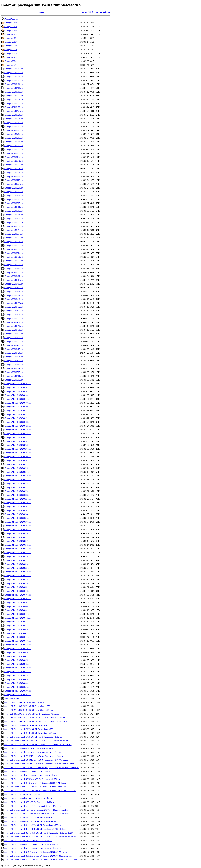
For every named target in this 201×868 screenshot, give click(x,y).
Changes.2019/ (11, 42)
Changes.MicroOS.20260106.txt (18, 399)
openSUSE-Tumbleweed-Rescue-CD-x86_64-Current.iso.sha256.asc (33, 825)
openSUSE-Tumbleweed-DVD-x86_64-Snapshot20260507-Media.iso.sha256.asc (38, 745)
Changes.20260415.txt (14, 318)
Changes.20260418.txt (14, 330)
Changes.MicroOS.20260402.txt (18, 591)
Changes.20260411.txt (14, 303)
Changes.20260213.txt (14, 153)
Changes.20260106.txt (14, 84)
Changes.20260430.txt (14, 364)
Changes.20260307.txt (14, 211)
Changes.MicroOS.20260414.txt (18, 629)
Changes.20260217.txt (14, 165)
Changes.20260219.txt (14, 172)
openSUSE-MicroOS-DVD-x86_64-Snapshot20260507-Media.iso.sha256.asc (36, 722)
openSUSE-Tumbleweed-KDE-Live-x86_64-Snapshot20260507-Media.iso (35, 783)
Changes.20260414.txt (14, 315)
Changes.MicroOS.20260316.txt (18, 556)
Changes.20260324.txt (14, 253)
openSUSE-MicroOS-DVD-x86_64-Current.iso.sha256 (27, 706)
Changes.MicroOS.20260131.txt (18, 437)
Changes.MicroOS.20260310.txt (18, 533)
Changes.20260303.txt (14, 195)
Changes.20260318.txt (14, 249)
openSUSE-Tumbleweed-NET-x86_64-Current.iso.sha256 (28, 798)
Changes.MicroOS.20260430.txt (18, 679)
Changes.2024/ (11, 61)
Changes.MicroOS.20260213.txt (18, 468)
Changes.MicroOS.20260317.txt (18, 560)
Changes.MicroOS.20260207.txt (18, 460)
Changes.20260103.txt (14, 76)
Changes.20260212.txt (14, 149)
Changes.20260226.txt (14, 188)
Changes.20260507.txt (14, 380)
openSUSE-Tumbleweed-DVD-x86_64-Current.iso (26, 725)
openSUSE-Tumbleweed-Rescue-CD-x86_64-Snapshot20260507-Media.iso (36, 829)
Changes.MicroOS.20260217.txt (18, 480)
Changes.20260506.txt (14, 376)
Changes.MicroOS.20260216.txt (18, 476)
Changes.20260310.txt (14, 219)
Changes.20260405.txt (14, 284)
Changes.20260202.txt (14, 126)
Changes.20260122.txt (14, 107)
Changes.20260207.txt (14, 146)
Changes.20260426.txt (14, 353)
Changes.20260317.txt (14, 245)
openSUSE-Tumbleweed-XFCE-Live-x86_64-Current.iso (28, 841)
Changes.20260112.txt (14, 96)
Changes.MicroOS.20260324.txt (18, 568)
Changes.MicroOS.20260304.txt (18, 514)
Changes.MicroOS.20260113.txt (18, 414)
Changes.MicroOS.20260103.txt (18, 391)
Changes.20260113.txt (14, 100)
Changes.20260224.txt (14, 184)
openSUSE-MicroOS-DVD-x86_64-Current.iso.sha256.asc (29, 710)
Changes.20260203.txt (14, 130)
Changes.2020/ (11, 46)
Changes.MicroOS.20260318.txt (18, 564)
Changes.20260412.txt (14, 307)
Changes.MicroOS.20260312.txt (18, 541)
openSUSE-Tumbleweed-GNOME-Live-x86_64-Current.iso (29, 748)
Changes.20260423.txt (14, 345)
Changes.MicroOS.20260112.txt (18, 411)
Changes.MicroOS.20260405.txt (18, 599)
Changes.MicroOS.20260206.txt (18, 457)
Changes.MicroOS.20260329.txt (18, 579)
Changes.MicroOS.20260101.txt (18, 384)
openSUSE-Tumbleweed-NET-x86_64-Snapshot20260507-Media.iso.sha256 (36, 810)
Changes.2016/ (11, 30)
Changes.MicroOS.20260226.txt (18, 503)
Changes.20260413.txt (14, 311)
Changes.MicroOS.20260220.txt (18, 491)
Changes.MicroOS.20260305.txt (18, 518)
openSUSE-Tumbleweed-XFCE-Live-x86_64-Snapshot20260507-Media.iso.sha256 (39, 856)
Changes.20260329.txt (14, 265)
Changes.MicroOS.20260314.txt (18, 549)
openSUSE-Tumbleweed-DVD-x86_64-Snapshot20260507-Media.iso (33, 737)
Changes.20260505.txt (14, 372)
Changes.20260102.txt (14, 73)
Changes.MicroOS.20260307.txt (18, 526)
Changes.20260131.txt (14, 123)
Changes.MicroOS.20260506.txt (18, 691)
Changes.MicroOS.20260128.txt (18, 434)
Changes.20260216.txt (14, 161)
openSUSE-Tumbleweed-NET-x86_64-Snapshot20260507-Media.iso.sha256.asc (38, 814)
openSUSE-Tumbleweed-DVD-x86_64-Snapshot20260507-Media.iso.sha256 (36, 741)
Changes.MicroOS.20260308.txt (18, 530)
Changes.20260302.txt (14, 192)
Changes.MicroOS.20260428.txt (18, 672)
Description (105, 12)
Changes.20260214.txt (14, 157)
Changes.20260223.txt (14, 180)
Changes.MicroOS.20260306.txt (18, 522)
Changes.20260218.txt (14, 169)
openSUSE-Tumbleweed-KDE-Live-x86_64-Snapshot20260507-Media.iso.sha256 (39, 787)
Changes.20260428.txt (14, 357)
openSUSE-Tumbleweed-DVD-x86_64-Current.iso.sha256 (29, 729)
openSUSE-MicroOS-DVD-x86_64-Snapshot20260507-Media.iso (32, 714)
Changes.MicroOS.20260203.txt (18, 445)
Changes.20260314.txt (14, 234)
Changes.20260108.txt (14, 88)
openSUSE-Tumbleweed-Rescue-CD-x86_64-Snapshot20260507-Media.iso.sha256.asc (41, 837)
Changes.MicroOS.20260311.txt (18, 537)
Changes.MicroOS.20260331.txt (18, 587)
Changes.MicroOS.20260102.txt (18, 387)
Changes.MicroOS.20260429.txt (18, 675)
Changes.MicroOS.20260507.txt (18, 695)
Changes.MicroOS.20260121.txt (18, 418)
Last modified (87, 12)
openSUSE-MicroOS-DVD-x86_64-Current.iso (24, 702)
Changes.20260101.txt (14, 69)
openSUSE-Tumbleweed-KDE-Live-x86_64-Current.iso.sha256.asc (32, 779)
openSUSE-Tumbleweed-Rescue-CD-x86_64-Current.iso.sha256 (31, 821)
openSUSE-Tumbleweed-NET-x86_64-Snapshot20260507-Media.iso (33, 806)
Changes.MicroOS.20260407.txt (18, 602)
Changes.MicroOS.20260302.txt (18, 507)
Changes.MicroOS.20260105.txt (18, 395)
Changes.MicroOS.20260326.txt (18, 572)
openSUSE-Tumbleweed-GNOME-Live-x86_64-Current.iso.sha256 (32, 752)
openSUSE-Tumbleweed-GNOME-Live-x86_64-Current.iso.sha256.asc (34, 756)
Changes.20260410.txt (14, 299)
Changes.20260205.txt (14, 138)
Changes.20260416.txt (14, 322)
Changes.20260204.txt (14, 134)
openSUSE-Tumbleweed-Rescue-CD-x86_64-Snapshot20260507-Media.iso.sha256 (39, 833)
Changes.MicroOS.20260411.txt (18, 618)
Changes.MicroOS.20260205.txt (18, 453)
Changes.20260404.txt (14, 280)
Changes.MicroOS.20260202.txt (18, 441)
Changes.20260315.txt (14, 238)
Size (97, 12)
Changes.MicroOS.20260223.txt (18, 495)
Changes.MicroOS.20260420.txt (18, 652)
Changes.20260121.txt (14, 103)
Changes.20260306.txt (14, 207)
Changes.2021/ (11, 50)
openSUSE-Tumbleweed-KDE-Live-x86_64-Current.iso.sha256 (31, 775)
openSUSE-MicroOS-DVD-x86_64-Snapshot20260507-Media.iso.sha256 (35, 718)
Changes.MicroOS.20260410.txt (18, 614)
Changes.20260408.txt (14, 291)
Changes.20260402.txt (14, 276)
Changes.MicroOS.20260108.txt (18, 403)
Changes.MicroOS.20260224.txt (18, 499)
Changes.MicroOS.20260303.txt (18, 510)
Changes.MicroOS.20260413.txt (18, 626)
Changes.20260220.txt (14, 176)
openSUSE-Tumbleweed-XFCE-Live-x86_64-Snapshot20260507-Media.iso (36, 852)
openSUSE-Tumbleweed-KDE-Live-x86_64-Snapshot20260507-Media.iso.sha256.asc (40, 791)
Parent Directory (11, 19)
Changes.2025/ (11, 65)
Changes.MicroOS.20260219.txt (18, 487)
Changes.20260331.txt (14, 272)
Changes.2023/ (11, 57)
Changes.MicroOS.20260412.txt (18, 622)
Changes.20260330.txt (14, 268)
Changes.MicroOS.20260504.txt (18, 683)
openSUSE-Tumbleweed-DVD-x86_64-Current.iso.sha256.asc (30, 733)
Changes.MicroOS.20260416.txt (18, 637)
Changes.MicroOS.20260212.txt (18, 464)
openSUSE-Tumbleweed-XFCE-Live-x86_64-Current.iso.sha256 (31, 844)
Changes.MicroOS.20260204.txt (18, 449)
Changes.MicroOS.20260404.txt (18, 595)
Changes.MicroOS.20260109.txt (18, 407)
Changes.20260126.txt (14, 115)
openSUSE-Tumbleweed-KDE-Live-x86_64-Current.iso (28, 771)
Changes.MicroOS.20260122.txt (18, 422)
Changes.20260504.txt (14, 368)
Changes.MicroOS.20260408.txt (18, 606)
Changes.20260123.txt (14, 111)
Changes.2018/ (11, 38)
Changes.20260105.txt (14, 80)
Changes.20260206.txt (14, 142)
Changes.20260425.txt (14, 349)
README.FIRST (12, 698)
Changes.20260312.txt (14, 226)
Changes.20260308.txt (14, 215)
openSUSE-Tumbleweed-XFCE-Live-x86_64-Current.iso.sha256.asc (33, 848)
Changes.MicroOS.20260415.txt (18, 633)
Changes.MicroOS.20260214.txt (18, 472)
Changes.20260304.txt (14, 199)
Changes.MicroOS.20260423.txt (18, 660)
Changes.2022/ (11, 53)
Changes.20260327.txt (14, 261)
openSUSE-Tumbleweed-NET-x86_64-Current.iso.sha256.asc (30, 802)
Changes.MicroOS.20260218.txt (18, 483)
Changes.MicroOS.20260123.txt (18, 426)
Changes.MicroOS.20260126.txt (18, 430)
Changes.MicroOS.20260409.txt (18, 610)
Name (42, 12)
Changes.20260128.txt (14, 119)
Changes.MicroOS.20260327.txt (18, 576)
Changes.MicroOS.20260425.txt (18, 664)
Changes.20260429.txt (14, 361)
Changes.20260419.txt (14, 334)
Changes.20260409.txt (14, 295)
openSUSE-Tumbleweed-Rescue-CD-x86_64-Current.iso (28, 818)
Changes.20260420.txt (14, 338)
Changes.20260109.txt (14, 92)
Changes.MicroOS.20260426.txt (18, 668)
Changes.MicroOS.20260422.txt (18, 656)
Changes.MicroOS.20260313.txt (18, 545)
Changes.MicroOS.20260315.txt (18, 553)
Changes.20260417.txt (14, 326)
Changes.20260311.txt (14, 222)
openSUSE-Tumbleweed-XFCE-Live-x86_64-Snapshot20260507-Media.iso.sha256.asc (41, 860)
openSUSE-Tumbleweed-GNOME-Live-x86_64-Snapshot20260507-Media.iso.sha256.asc (42, 768)
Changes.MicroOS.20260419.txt (18, 649)
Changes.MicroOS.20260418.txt (18, 645)
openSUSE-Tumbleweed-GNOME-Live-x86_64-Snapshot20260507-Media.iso (37, 760)
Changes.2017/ (11, 34)
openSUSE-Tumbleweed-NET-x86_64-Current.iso (25, 794)
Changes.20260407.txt (14, 288)
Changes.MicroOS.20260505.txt (18, 687)
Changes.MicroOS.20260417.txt (18, 641)
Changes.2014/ (11, 23)
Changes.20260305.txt (14, 203)
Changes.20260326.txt (14, 257)
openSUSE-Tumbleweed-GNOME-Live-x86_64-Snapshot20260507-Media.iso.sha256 (40, 764)
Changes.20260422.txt (14, 341)
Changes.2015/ (11, 27)
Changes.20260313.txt (14, 230)
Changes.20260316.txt (14, 242)
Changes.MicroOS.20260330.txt (18, 583)
